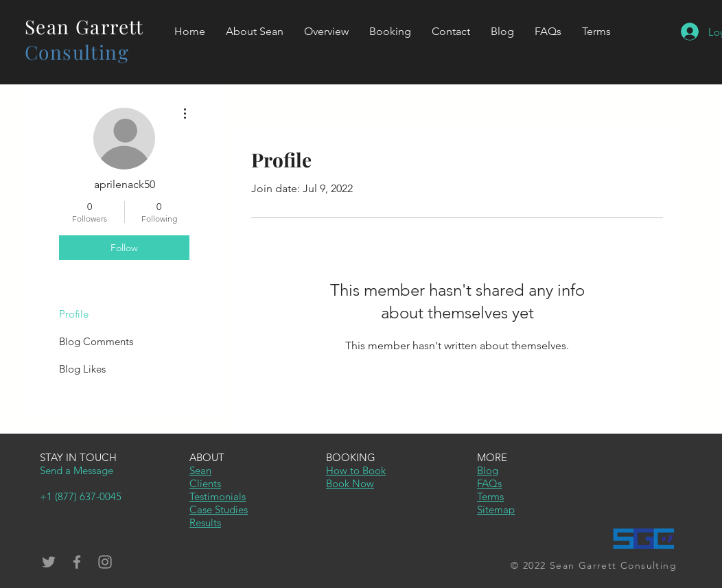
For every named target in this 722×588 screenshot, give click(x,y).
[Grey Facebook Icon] (77, 562)
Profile (74, 314)
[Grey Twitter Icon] (49, 562)
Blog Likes (82, 369)
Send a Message (77, 470)
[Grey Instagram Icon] (105, 562)
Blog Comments (96, 341)
